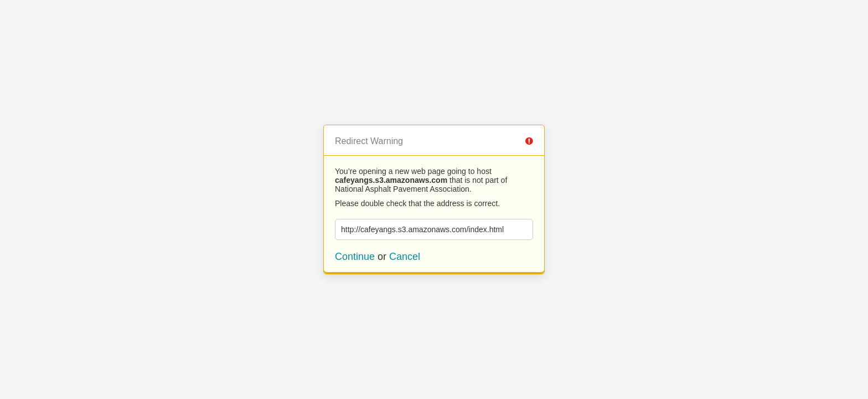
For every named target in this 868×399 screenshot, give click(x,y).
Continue (355, 257)
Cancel (405, 257)
